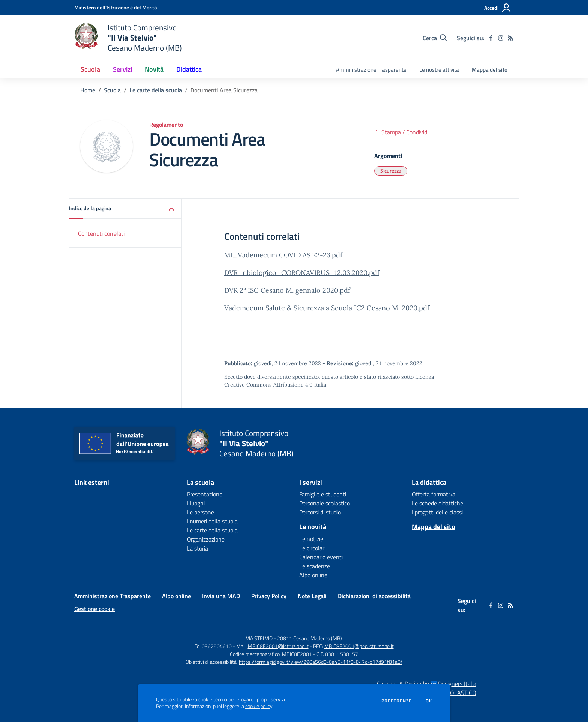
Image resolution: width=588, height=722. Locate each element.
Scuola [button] (90, 69)
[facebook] (491, 38)
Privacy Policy (269, 596)
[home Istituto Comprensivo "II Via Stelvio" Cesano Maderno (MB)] (128, 38)
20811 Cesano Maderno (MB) (310, 638)
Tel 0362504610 (213, 646)
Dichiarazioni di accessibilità (374, 596)
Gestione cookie (94, 609)
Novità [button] (154, 69)
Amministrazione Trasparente (112, 596)
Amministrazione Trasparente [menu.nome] (371, 70)
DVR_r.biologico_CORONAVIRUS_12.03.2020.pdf (302, 273)
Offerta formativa (433, 494)
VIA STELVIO (259, 638)
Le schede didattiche (437, 503)
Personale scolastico (325, 503)
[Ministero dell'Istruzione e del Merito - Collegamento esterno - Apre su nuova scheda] (115, 7)
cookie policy (259, 706)
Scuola (112, 90)
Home (88, 90)
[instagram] (501, 38)
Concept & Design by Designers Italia (427, 684)
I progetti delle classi (437, 512)
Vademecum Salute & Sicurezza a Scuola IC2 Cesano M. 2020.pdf (327, 308)
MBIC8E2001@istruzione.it (278, 646)
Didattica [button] (189, 69)
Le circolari (312, 548)
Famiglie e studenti (323, 494)
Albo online (313, 575)
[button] (125, 209)
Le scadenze (315, 566)
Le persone (200, 512)
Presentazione (205, 494)
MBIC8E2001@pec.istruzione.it (359, 646)
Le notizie (311, 539)
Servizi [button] (122, 69)
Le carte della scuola (156, 90)
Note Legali (312, 596)
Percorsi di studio (320, 512)
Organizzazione (206, 539)
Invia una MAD (221, 596)
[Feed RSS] (510, 38)
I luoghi (196, 503)
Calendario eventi (321, 557)
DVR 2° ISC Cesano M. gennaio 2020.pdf (287, 290)
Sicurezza (391, 171)
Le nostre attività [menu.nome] (439, 70)
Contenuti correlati (101, 233)
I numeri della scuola (212, 521)
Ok (429, 701)
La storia (197, 548)
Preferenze (397, 701)
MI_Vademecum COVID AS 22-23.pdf (283, 255)
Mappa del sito (490, 70)
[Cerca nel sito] (435, 38)
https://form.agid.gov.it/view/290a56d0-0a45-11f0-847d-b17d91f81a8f (321, 662)
